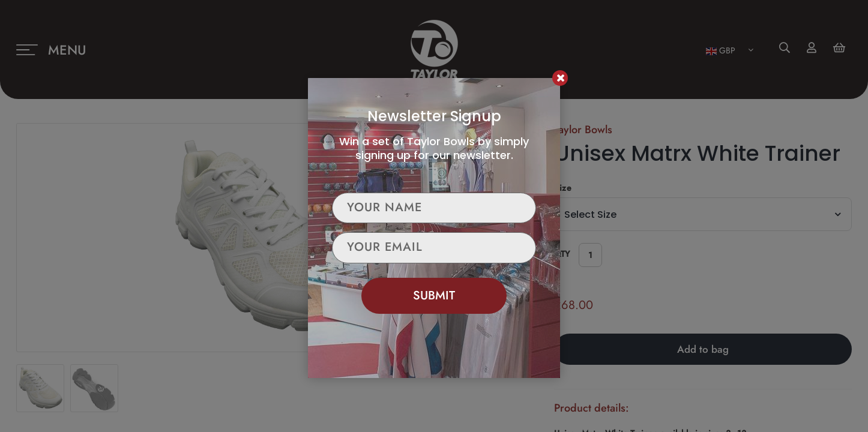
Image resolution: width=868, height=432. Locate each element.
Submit (434, 295)
